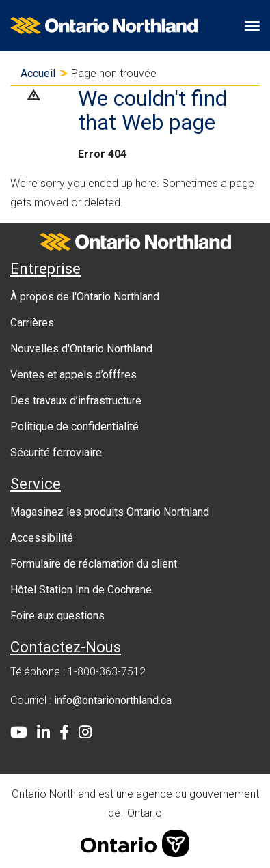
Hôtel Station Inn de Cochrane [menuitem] (81, 590)
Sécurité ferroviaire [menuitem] (56, 452)
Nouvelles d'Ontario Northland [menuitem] (81, 349)
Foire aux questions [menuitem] (57, 616)
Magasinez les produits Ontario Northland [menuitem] (110, 512)
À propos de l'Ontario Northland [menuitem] (85, 297)
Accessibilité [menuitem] (42, 538)
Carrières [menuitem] (32, 323)
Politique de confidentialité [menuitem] (75, 426)
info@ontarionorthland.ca (113, 700)
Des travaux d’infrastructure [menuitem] (76, 401)
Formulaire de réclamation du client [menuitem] (94, 564)
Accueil (38, 73)
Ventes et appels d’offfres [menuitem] (73, 375)
